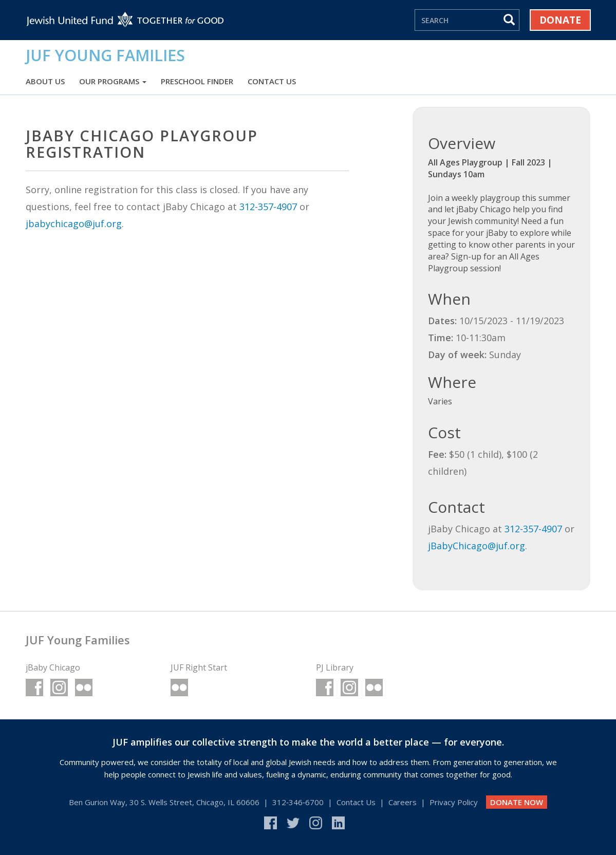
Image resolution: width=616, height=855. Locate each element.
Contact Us (272, 81)
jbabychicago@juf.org (74, 224)
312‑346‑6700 (298, 802)
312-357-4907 (268, 207)
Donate (560, 20)
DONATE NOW (517, 802)
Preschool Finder (197, 81)
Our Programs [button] (113, 81)
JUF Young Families (105, 55)
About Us (45, 81)
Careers (403, 802)
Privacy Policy (454, 802)
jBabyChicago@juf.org (477, 546)
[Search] (458, 20)
